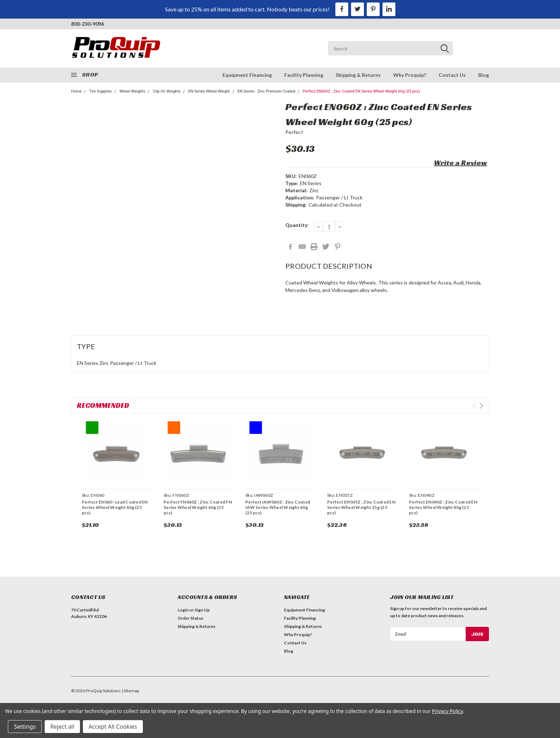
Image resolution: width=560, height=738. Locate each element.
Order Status (190, 618)
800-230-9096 (87, 24)
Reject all (62, 727)
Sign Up (202, 610)
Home (76, 91)
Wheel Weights (132, 91)
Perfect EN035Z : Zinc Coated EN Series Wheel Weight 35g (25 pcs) (361, 507)
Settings (25, 727)
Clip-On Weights (167, 91)
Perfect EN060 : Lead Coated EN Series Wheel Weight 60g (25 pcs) (115, 507)
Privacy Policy (447, 711)
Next (481, 406)
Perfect (294, 132)
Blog (484, 75)
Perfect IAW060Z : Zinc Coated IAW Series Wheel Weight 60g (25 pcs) (278, 507)
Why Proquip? (410, 75)
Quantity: (297, 225)
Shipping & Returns (358, 75)
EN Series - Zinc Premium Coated (266, 91)
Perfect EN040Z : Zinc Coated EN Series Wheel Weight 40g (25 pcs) (443, 507)
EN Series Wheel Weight (209, 91)
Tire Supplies (101, 91)
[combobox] (390, 48)
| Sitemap (130, 691)
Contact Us (452, 75)
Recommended (103, 405)
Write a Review (461, 163)
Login (183, 610)
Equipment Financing (247, 75)
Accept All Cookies (113, 727)
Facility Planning (304, 75)
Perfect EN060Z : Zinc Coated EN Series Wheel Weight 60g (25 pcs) (361, 91)
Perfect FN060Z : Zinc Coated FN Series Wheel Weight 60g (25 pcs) (198, 507)
